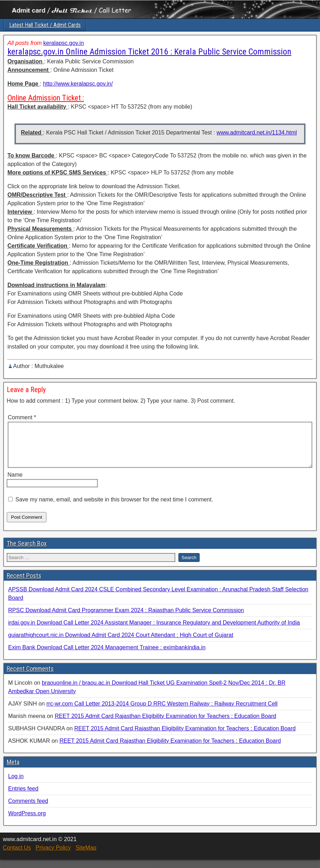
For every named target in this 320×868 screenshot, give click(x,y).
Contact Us (17, 856)
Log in (16, 785)
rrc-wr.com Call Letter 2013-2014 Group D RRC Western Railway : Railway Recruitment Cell (162, 712)
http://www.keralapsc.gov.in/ (78, 84)
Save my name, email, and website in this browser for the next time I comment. (114, 508)
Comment (22, 417)
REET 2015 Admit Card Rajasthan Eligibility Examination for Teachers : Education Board (166, 725)
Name (15, 483)
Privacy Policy (53, 856)
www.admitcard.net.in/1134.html (257, 133)
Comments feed (28, 809)
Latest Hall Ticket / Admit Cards (45, 25)
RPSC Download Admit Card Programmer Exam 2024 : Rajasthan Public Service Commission (126, 619)
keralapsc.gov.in (63, 43)
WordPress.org (27, 822)
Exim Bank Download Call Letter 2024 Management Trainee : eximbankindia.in (107, 656)
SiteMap (86, 856)
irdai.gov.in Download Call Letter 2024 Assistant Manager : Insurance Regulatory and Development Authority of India (154, 631)
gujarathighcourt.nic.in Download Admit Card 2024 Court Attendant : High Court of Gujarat (121, 643)
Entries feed (23, 797)
